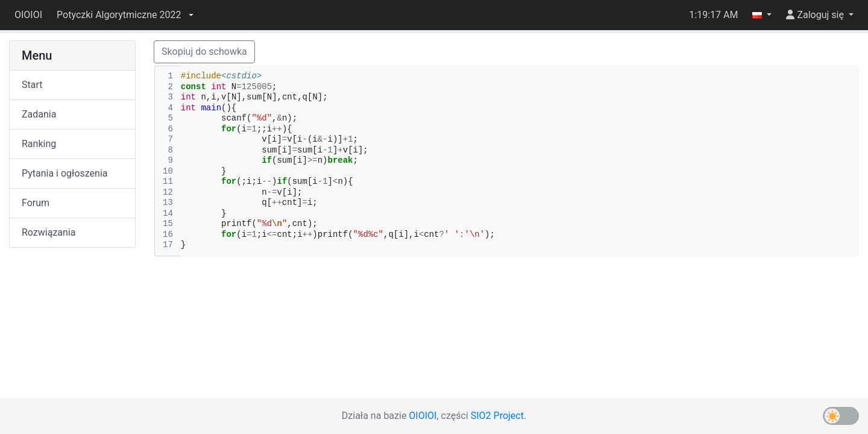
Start (32, 85)
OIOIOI (28, 15)
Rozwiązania (49, 232)
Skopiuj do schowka (204, 52)
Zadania (39, 114)
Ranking (39, 144)
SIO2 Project (497, 416)
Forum (36, 203)
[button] (125, 15)
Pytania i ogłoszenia (65, 173)
